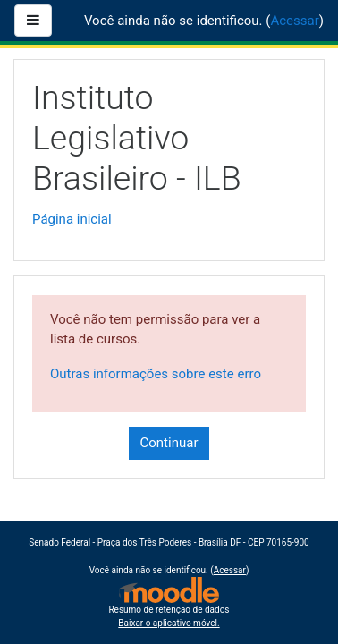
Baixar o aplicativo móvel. (169, 623)
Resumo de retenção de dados (169, 610)
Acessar (294, 21)
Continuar (169, 443)
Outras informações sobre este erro (156, 374)
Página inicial (72, 219)
